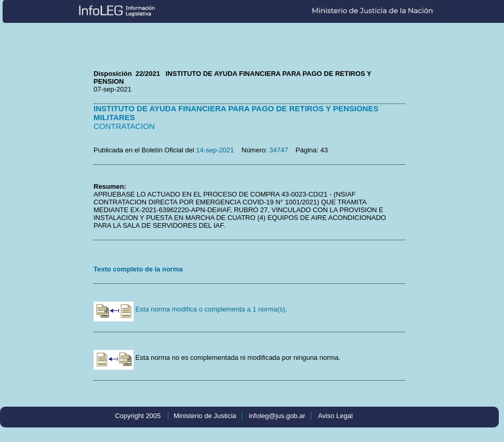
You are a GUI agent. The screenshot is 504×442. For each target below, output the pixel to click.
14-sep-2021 (215, 150)
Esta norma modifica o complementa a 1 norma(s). (190, 309)
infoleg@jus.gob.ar (277, 416)
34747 (278, 150)
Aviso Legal (335, 416)
